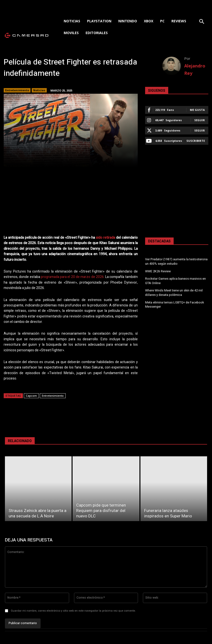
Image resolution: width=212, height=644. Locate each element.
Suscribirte (196, 141)
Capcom (31, 396)
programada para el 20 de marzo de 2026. (73, 277)
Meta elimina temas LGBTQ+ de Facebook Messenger (174, 303)
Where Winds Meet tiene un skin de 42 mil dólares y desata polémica (174, 292)
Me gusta (197, 110)
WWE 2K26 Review (158, 271)
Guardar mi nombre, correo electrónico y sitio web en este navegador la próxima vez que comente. (73, 611)
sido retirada (106, 238)
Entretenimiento (17, 90)
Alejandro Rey (195, 69)
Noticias (39, 90)
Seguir (200, 120)
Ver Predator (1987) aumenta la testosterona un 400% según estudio (176, 261)
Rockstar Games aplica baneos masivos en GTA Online (175, 280)
